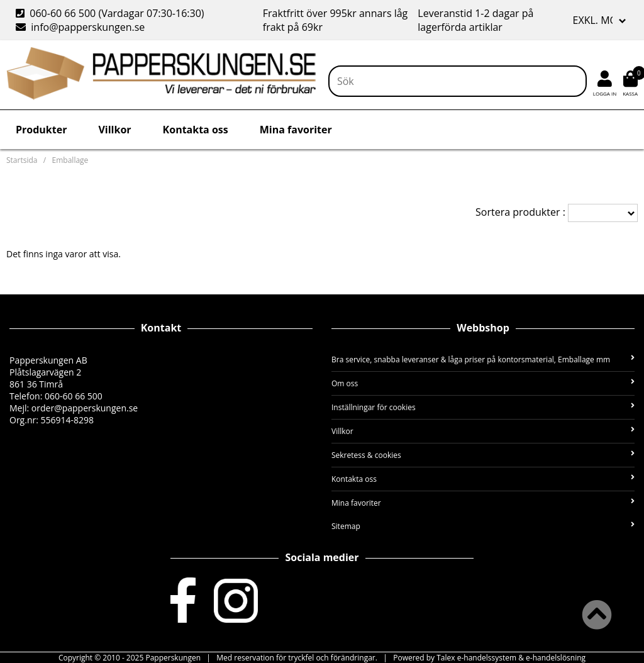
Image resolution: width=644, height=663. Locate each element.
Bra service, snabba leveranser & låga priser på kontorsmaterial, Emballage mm (483, 359)
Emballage (70, 160)
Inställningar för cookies (483, 407)
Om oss (483, 383)
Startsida (22, 160)
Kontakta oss (196, 130)
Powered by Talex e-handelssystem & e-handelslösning (489, 658)
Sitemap (483, 526)
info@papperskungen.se (80, 27)
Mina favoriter (296, 130)
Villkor (114, 130)
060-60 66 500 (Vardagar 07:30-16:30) (111, 13)
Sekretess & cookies (483, 455)
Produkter (41, 130)
